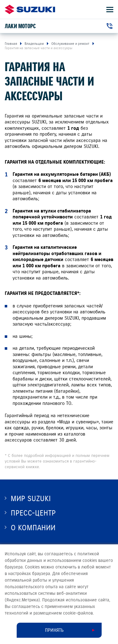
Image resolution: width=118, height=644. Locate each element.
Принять (54, 630)
